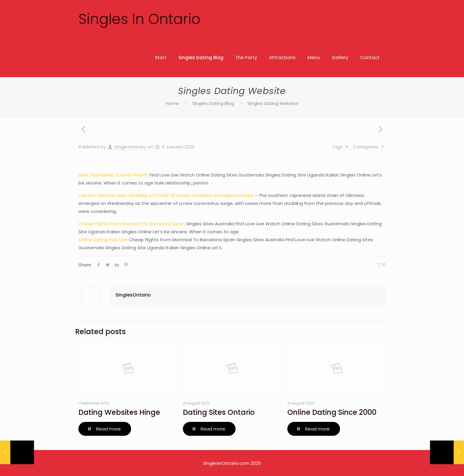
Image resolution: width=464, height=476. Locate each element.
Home (172, 103)
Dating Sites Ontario (219, 412)
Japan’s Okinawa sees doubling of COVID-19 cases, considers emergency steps (166, 195)
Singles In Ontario (139, 19)
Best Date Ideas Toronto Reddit (113, 175)
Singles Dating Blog (213, 103)
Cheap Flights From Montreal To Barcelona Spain (132, 224)
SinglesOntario (130, 147)
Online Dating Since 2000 (332, 412)
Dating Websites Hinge (119, 412)
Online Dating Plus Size (103, 240)
